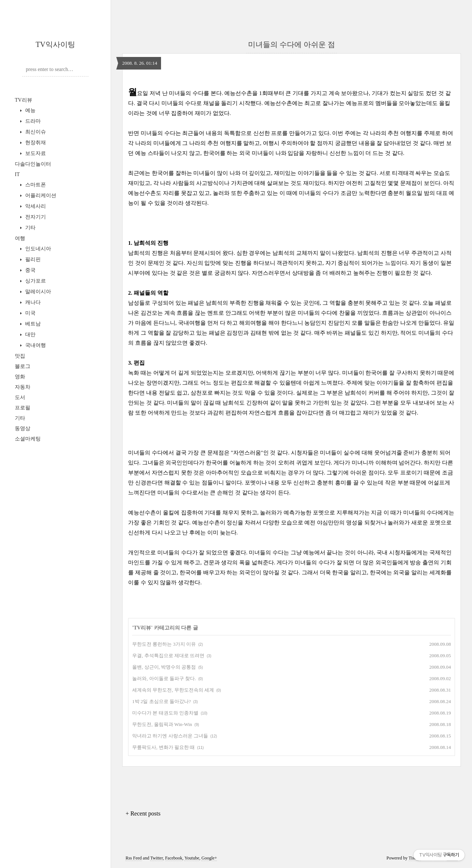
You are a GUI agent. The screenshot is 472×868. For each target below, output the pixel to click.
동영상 (23, 428)
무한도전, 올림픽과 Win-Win (162, 724)
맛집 (20, 356)
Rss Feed (134, 858)
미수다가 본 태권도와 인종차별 (165, 713)
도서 (20, 397)
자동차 (23, 387)
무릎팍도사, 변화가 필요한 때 (163, 747)
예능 (30, 110)
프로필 (23, 408)
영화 (20, 377)
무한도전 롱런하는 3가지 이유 (164, 644)
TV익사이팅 (55, 44)
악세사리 (35, 206)
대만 (30, 335)
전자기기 (35, 217)
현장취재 (35, 143)
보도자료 (35, 153)
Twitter (157, 858)
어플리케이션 (40, 195)
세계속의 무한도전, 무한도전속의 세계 (173, 690)
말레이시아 (37, 292)
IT (17, 174)
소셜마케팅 (28, 439)
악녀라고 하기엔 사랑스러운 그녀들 (170, 736)
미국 (30, 313)
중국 (30, 270)
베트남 (32, 324)
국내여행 (35, 345)
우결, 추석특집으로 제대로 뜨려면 (168, 656)
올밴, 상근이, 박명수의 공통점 (164, 667)
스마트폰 (35, 185)
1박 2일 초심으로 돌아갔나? (162, 701)
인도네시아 (37, 249)
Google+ (209, 858)
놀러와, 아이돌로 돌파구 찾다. (164, 678)
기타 (30, 228)
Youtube (192, 858)
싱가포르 (35, 281)
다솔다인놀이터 (33, 164)
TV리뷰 (24, 100)
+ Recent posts (143, 813)
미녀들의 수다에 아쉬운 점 (292, 44)
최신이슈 (35, 132)
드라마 (32, 121)
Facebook (174, 858)
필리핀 (32, 259)
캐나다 (32, 302)
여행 (20, 238)
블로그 (23, 366)
